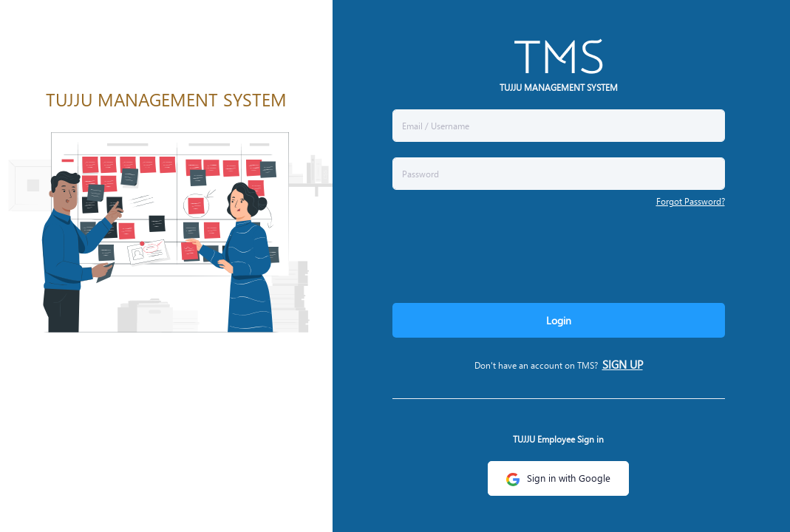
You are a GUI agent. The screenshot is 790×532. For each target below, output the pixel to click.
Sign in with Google (558, 478)
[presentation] (505, 252)
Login (559, 320)
